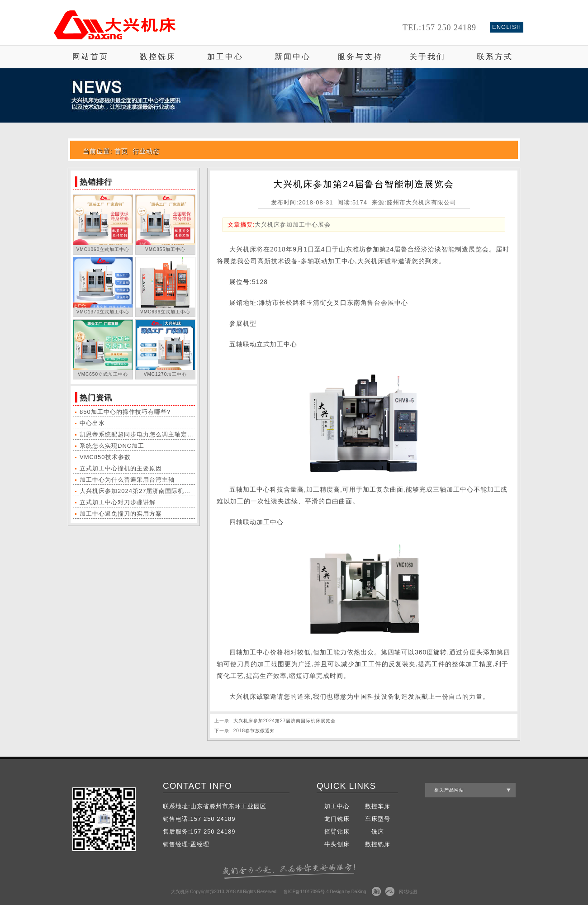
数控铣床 (158, 57)
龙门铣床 (337, 819)
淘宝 (376, 891)
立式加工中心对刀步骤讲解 (118, 502)
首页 (121, 151)
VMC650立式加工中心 (103, 374)
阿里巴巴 (390, 891)
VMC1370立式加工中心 (103, 312)
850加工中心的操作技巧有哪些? (125, 412)
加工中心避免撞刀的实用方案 (121, 514)
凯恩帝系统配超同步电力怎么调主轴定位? (138, 434)
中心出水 (92, 423)
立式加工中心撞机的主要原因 (121, 468)
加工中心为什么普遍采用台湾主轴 (127, 480)
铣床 (378, 832)
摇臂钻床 (337, 832)
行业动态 (146, 151)
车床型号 (378, 819)
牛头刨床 (337, 844)
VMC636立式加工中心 (165, 312)
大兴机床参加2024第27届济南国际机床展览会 (145, 491)
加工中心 (225, 57)
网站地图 (408, 892)
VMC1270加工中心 (165, 374)
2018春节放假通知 (254, 731)
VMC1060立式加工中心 (103, 249)
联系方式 (495, 57)
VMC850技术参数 (105, 457)
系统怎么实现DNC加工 (112, 446)
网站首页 (90, 57)
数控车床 (378, 806)
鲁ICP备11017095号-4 (306, 892)
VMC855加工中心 (165, 249)
